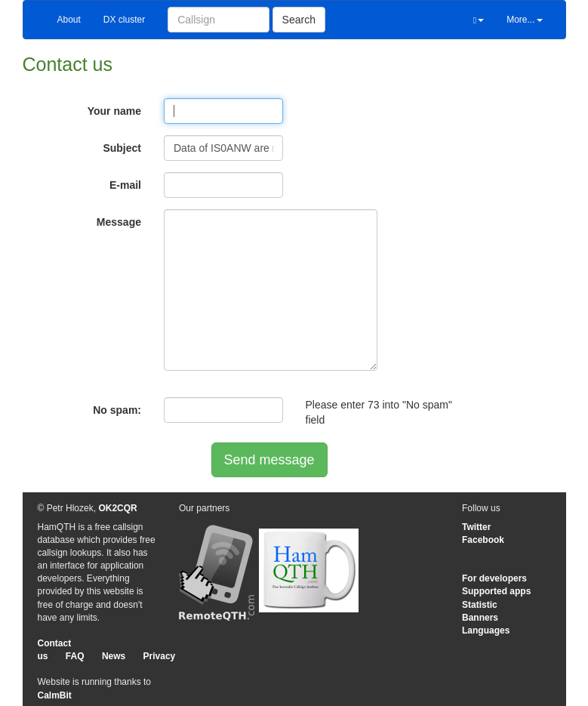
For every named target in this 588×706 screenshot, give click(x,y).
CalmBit (55, 695)
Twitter (476, 527)
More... (524, 20)
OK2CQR (117, 508)
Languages (486, 630)
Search (299, 20)
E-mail (125, 185)
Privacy (160, 656)
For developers (494, 578)
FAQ (75, 656)
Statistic (480, 605)
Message (119, 222)
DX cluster (124, 20)
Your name (114, 111)
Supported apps (496, 591)
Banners (480, 618)
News (114, 656)
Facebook (483, 540)
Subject (122, 148)
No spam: (117, 410)
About (69, 20)
